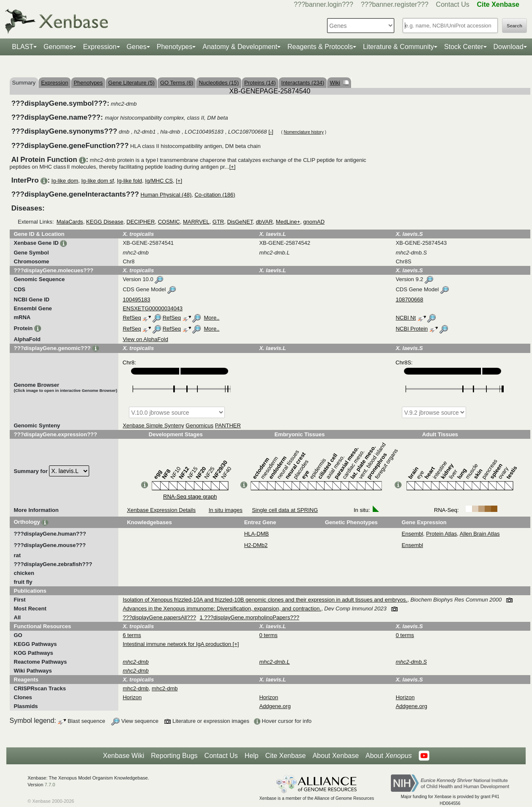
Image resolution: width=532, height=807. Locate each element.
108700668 (409, 300)
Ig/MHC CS (159, 181)
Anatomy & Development (240, 47)
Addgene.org (275, 706)
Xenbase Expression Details (161, 510)
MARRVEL (196, 222)
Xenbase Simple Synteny (153, 425)
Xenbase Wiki (123, 756)
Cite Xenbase (286, 756)
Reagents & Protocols (320, 47)
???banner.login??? (323, 4)
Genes (137, 47)
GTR (218, 222)
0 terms (268, 635)
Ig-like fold (130, 181)
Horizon (132, 697)
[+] (232, 167)
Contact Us (453, 4)
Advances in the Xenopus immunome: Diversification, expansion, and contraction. (222, 609)
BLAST (23, 47)
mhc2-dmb (135, 688)
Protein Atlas (441, 534)
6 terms (132, 635)
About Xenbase (336, 756)
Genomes (58, 47)
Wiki (339, 83)
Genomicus (199, 425)
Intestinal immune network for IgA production (177, 644)
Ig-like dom (65, 181)
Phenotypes (175, 47)
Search (514, 26)
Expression (100, 47)
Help (252, 756)
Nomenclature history (303, 132)
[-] (271, 132)
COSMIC (169, 222)
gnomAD (314, 222)
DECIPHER (141, 222)
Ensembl (413, 534)
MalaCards (70, 222)
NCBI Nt (406, 318)
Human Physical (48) (166, 195)
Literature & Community (398, 47)
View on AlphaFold (145, 339)
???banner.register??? (395, 4)
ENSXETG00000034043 (153, 308)
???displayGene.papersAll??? (159, 617)
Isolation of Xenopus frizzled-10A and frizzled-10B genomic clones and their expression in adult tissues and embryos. (265, 600)
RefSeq (132, 318)
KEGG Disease (105, 222)
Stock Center (464, 47)
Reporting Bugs (174, 756)
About (389, 756)
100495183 (136, 300)
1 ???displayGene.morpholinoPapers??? (250, 617)
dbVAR (264, 222)
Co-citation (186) (215, 195)
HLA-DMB (257, 534)
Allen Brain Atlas (480, 534)
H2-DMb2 (256, 545)
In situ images (226, 510)
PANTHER (228, 425)
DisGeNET (240, 222)
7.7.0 (50, 785)
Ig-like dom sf (97, 181)
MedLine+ (288, 222)
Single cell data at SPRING (285, 510)
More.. (212, 318)
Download (509, 47)
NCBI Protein (412, 329)
